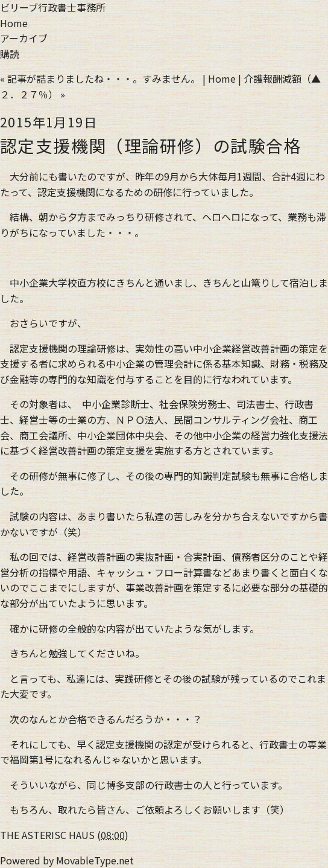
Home (14, 23)
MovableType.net (95, 860)
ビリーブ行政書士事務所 (53, 7)
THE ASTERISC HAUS (47, 835)
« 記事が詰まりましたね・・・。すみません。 (100, 78)
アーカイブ (24, 38)
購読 (10, 54)
